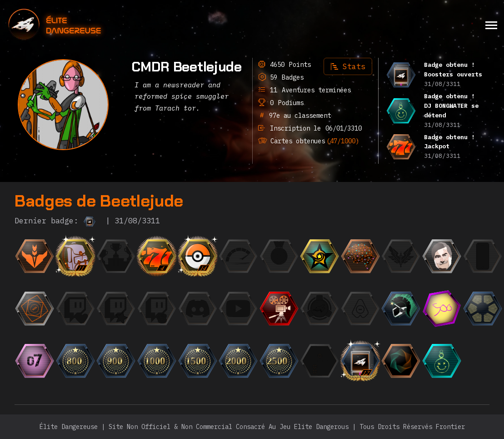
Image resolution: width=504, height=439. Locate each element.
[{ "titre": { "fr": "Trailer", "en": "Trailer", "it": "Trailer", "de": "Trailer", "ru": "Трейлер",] (279, 308)
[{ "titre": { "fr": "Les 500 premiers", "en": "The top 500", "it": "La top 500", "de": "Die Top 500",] (442, 308)
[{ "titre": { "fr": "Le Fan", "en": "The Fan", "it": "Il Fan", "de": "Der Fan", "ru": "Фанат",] (116, 308)
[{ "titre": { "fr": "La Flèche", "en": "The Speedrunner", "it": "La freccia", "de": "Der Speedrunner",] (238, 256)
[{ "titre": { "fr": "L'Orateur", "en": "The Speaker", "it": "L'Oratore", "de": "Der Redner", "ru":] (198, 308)
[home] (79, 25)
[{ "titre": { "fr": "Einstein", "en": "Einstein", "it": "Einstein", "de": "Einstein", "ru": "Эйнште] (360, 256)
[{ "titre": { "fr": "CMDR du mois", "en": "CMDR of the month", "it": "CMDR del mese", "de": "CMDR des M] (319, 256)
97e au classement (298, 116)
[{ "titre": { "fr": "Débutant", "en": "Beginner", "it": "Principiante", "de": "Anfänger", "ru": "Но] (35, 256)
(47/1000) (343, 141)
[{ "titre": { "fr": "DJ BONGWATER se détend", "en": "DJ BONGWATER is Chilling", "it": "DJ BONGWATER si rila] (442, 361)
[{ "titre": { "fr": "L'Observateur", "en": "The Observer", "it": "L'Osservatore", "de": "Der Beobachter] (238, 308)
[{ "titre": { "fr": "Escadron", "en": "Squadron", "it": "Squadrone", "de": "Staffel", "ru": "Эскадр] (319, 308)
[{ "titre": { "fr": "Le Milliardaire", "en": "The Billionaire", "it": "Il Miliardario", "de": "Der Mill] (157, 308)
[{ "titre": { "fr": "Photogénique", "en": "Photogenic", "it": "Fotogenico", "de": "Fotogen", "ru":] (442, 256)
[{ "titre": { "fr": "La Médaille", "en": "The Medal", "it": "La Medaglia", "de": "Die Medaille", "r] (279, 256)
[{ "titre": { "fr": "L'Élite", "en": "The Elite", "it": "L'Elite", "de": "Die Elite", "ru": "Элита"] (401, 256)
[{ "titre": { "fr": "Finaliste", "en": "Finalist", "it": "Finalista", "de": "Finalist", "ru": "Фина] (116, 256)
